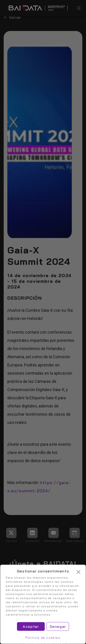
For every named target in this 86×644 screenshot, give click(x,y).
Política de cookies (43, 638)
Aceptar (31, 626)
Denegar (58, 626)
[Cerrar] (78, 572)
